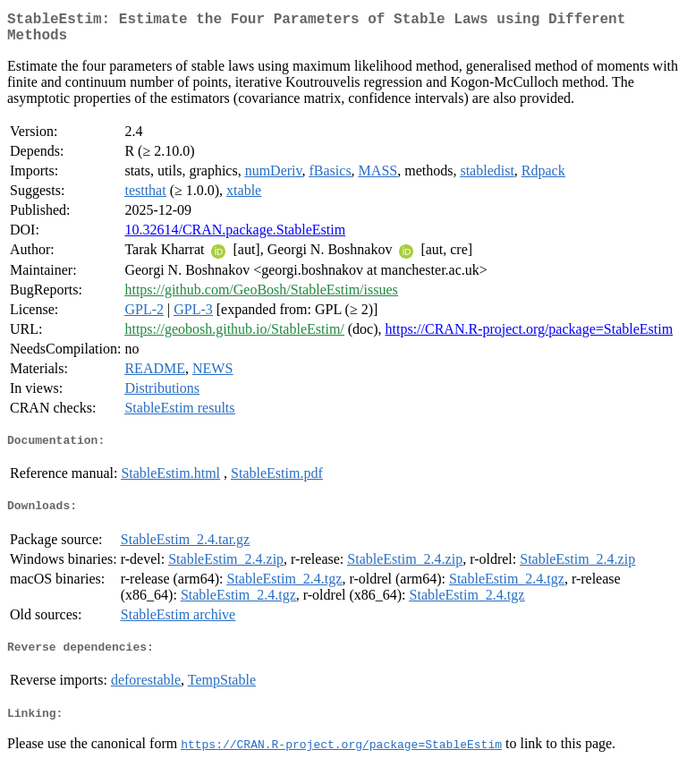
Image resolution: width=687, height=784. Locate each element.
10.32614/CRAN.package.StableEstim (235, 237)
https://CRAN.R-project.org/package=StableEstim (530, 336)
